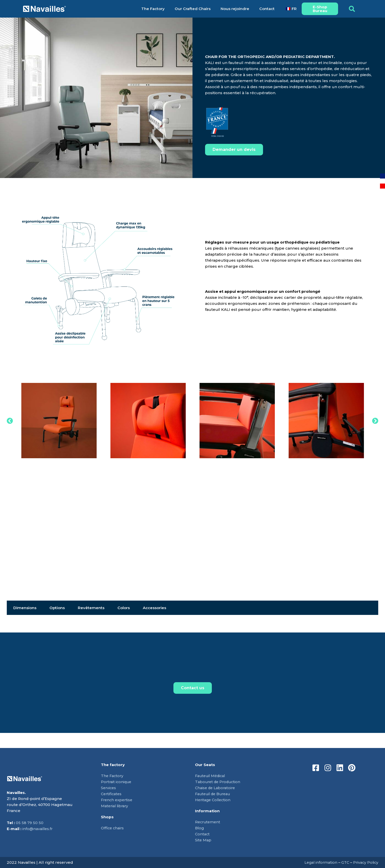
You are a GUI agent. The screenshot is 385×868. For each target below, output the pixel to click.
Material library (116, 806)
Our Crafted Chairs (193, 9)
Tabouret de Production (219, 782)
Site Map (203, 840)
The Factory (153, 9)
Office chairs (113, 828)
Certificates (112, 794)
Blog (200, 828)
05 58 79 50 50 (30, 823)
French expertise (118, 800)
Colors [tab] (124, 608)
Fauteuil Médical (211, 776)
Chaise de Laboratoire (216, 788)
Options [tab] (57, 608)
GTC (344, 862)
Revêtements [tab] (91, 608)
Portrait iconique (117, 782)
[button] (352, 9)
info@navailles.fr (38, 829)
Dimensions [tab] (25, 608)
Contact (267, 9)
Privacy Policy (365, 862)
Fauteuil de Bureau (214, 794)
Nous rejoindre (235, 9)
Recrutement (208, 822)
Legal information (318, 862)
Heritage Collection (214, 800)
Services (109, 788)
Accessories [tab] (154, 608)
